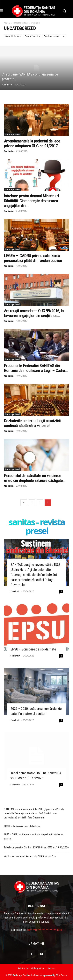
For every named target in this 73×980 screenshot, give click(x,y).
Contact (52, 969)
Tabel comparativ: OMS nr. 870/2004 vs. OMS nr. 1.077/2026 (36, 847)
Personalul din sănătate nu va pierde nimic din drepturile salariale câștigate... (35, 478)
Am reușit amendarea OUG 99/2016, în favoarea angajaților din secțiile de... (34, 313)
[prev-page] (24, 503)
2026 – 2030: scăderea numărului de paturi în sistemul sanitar (34, 836)
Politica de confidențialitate (31, 969)
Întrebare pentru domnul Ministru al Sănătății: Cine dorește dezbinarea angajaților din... (31, 201)
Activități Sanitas (13, 36)
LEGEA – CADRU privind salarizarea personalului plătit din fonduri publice (33, 258)
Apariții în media (32, 36)
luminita (7, 85)
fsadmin (9, 151)
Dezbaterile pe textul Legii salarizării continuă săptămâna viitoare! (32, 423)
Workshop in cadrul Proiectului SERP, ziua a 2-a (30, 856)
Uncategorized (21, 23)
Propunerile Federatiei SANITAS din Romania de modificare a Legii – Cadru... (36, 368)
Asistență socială (52, 36)
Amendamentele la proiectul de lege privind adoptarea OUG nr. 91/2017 (32, 144)
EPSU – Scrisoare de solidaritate (33, 649)
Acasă (7, 23)
